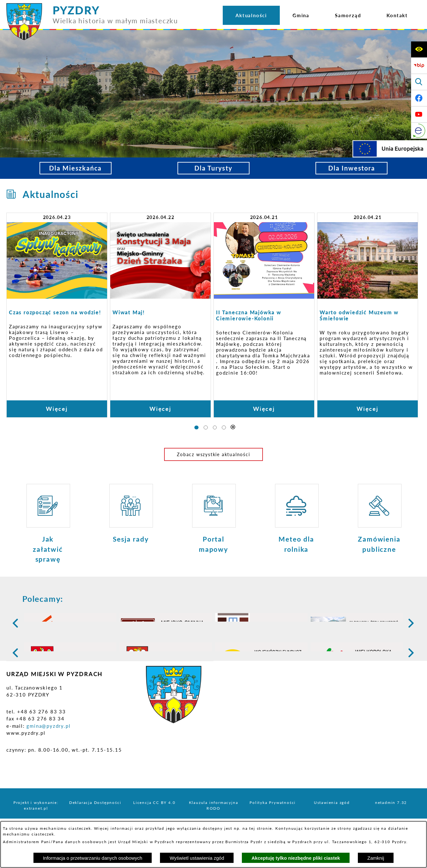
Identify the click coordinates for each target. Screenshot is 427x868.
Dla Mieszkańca (75, 168)
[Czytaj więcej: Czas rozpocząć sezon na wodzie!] (57, 315)
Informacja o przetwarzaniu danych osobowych (93, 858)
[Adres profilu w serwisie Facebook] (419, 98)
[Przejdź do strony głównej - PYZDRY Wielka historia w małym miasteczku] (92, 6)
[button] (12, 629)
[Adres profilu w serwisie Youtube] (419, 114)
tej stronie (261, 828)
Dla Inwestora (351, 168)
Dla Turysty (213, 168)
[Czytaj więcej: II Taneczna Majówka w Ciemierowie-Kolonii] (264, 315)
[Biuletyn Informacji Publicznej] (419, 66)
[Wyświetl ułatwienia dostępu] (419, 49)
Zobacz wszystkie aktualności (213, 454)
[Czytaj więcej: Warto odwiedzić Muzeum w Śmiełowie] (368, 315)
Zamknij (376, 858)
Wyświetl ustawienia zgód (197, 858)
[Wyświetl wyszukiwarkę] (419, 82)
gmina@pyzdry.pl (48, 775)
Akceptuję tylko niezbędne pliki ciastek (296, 858)
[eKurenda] (419, 131)
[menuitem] (251, 15)
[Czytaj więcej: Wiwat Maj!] (160, 315)
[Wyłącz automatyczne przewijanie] (233, 427)
